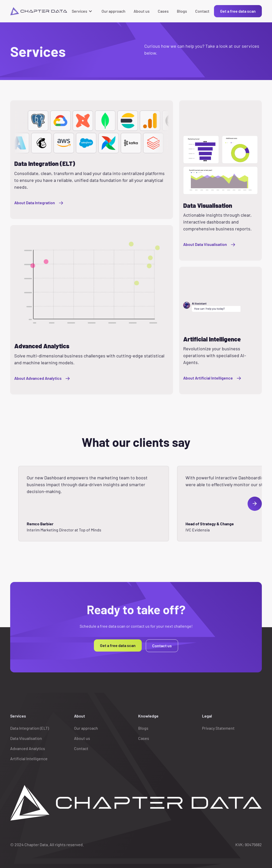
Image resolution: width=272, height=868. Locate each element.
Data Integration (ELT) (30, 732)
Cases (163, 11)
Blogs (182, 11)
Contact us (162, 646)
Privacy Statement (218, 732)
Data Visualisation (26, 742)
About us (142, 11)
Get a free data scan (238, 11)
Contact (202, 11)
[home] (39, 11)
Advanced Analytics (28, 753)
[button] (83, 11)
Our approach (113, 11)
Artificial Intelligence (29, 763)
